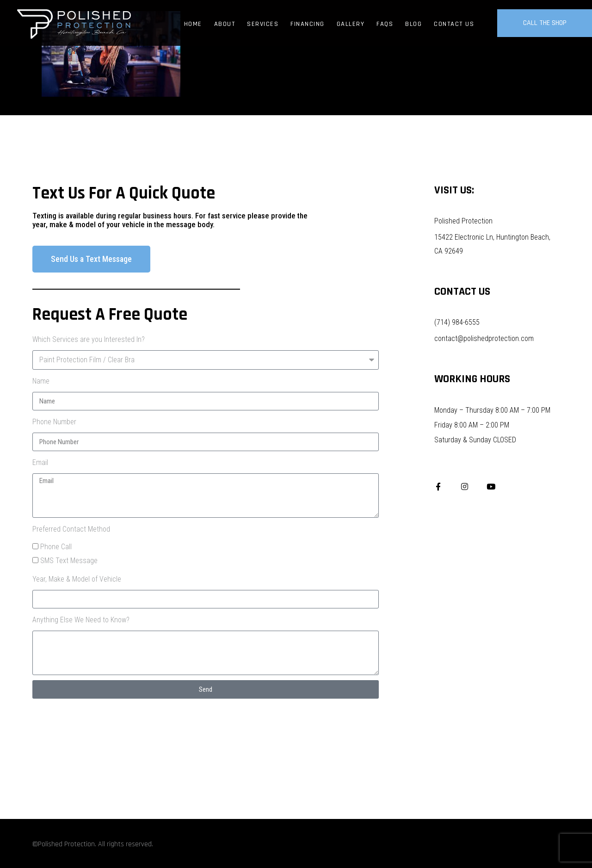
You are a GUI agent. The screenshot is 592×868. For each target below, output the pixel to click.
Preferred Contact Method (71, 529)
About (225, 24)
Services (263, 24)
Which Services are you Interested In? (89, 339)
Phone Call (56, 547)
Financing (308, 24)
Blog (413, 24)
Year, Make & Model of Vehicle (77, 579)
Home (193, 24)
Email (40, 462)
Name (41, 381)
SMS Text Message (69, 561)
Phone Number (54, 422)
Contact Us (454, 24)
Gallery (351, 24)
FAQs (385, 24)
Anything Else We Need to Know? (81, 620)
